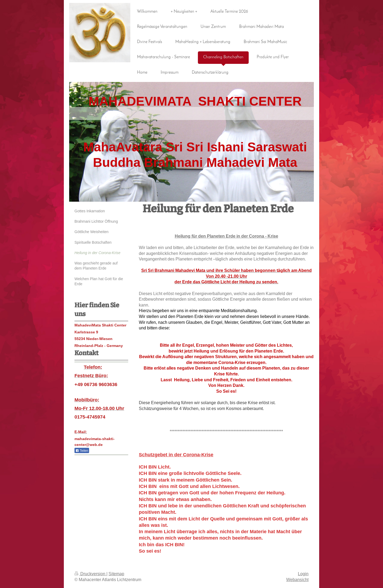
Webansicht (297, 579)
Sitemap (116, 574)
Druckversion (90, 574)
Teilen (82, 451)
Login (303, 574)
